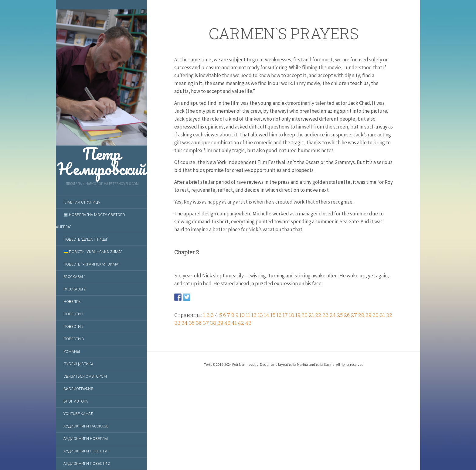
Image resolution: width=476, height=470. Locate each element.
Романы (72, 352)
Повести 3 (74, 339)
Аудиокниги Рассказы (86, 426)
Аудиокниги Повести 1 (87, 451)
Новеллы (72, 302)
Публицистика (78, 364)
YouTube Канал (78, 414)
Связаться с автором (85, 376)
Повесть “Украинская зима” (91, 264)
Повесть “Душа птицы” (86, 239)
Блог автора (76, 401)
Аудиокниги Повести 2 (87, 464)
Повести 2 (74, 327)
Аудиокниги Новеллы (86, 439)
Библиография (78, 389)
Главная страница (82, 202)
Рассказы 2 (75, 289)
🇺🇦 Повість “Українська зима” (93, 252)
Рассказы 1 (75, 277)
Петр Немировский (101, 93)
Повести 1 (74, 314)
